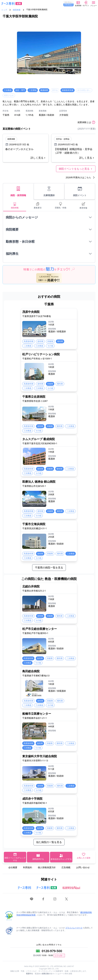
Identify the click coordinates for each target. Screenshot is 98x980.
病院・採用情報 (18, 191)
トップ (4, 10)
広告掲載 (66, 867)
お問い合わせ (83, 867)
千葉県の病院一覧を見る (49, 567)
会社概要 (13, 867)
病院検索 (17, 10)
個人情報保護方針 (47, 867)
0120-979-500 (52, 951)
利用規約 (28, 867)
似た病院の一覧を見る (49, 842)
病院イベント (80, 191)
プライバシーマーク (74, 928)
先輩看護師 (49, 191)
